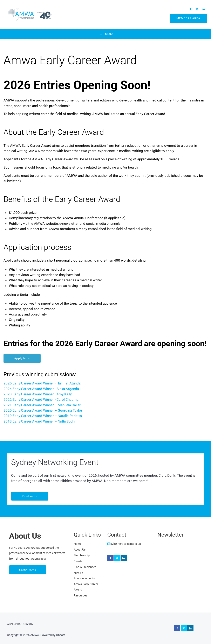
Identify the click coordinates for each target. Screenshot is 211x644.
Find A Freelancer (85, 567)
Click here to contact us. (124, 544)
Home (78, 544)
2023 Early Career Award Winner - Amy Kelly (38, 394)
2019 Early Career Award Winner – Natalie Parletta (43, 416)
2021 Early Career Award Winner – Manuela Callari (42, 405)
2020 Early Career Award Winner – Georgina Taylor (43, 410)
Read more (20, 495)
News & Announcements (84, 575)
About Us (80, 550)
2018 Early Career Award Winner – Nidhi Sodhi (39, 421)
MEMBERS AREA (183, 17)
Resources (80, 595)
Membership (82, 555)
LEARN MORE (18, 568)
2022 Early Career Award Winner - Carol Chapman (42, 399)
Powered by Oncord (53, 635)
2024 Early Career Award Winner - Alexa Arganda (41, 389)
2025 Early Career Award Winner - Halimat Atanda (42, 383)
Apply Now (12, 357)
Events (78, 561)
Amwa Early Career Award (86, 587)
